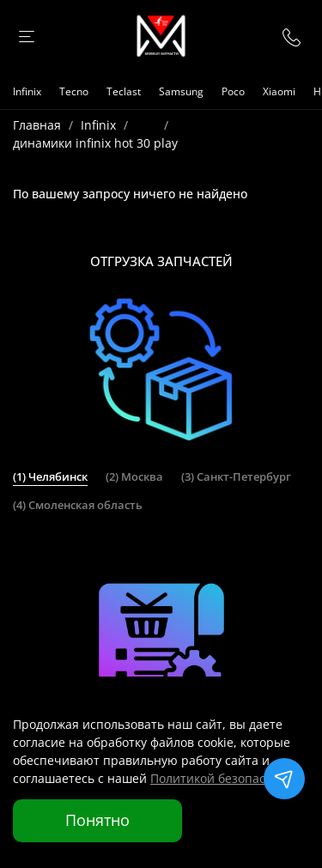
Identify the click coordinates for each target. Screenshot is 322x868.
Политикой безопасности (225, 778)
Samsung (181, 91)
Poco (233, 91)
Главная (37, 125)
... (146, 125)
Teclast (124, 91)
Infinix (27, 91)
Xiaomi (279, 91)
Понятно (97, 820)
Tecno (74, 91)
